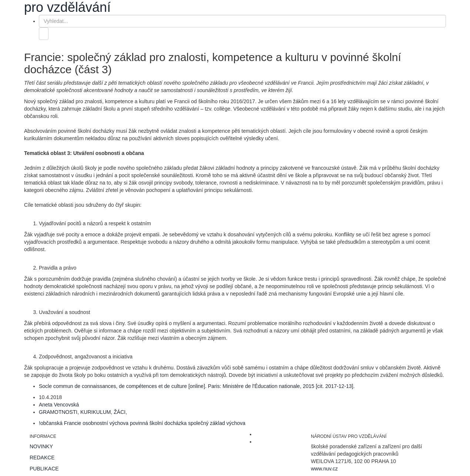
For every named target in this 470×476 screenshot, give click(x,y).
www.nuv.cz (324, 469)
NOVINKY (41, 446)
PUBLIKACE (44, 469)
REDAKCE (42, 458)
